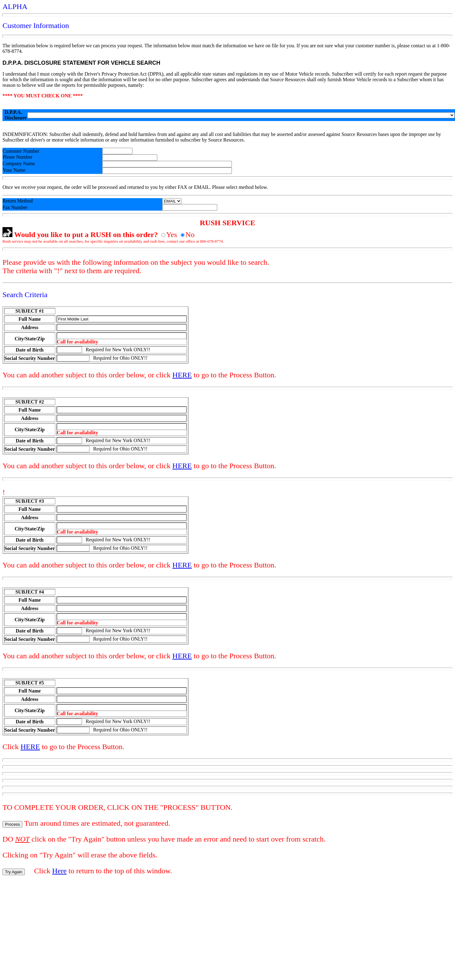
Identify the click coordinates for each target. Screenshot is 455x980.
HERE (182, 375)
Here (60, 871)
